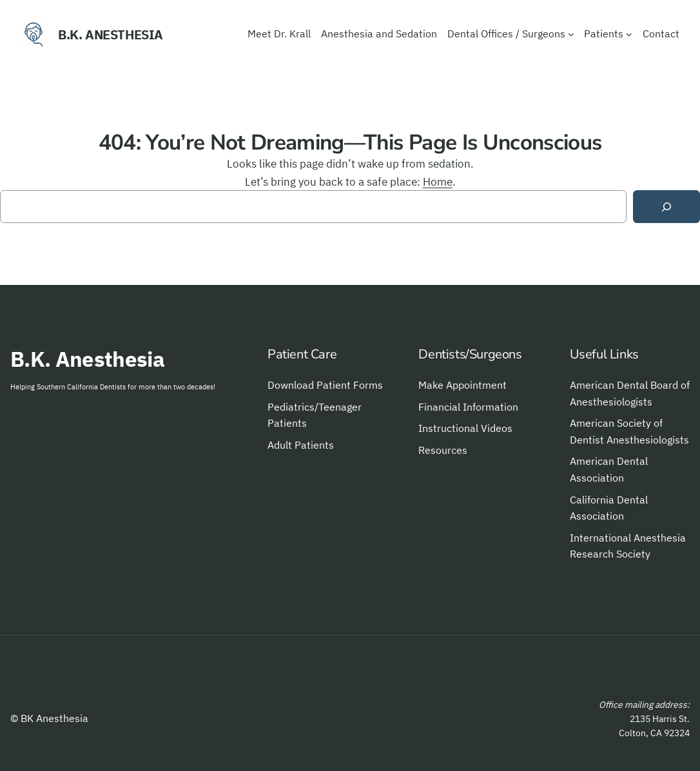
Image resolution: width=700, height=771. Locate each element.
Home (438, 181)
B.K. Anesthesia (111, 34)
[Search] (666, 207)
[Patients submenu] (629, 34)
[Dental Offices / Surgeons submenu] (571, 34)
